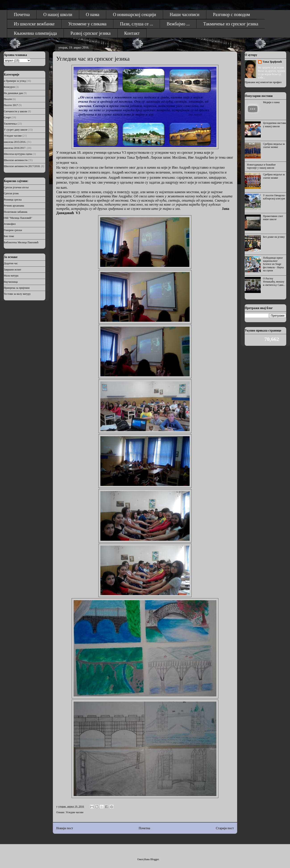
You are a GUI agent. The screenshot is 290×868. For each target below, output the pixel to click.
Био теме (9, 236)
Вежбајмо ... (178, 24)
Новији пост (65, 828)
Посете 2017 (11, 105)
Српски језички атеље (16, 187)
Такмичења (10, 124)
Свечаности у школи (15, 111)
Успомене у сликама (87, 24)
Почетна (22, 14)
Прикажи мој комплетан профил (263, 82)
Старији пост (225, 828)
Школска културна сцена (18, 154)
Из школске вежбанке (34, 24)
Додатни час (11, 263)
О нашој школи (58, 14)
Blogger (155, 859)
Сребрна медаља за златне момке (274, 145)
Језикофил (10, 224)
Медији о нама (271, 102)
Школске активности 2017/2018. (22, 166)
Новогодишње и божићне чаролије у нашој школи (261, 166)
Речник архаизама (14, 206)
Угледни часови (75, 812)
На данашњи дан (13, 93)
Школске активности (16, 160)
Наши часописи (185, 14)
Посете (8, 99)
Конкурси (9, 87)
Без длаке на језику (274, 237)
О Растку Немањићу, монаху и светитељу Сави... (274, 282)
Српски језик (11, 193)
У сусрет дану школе (16, 130)
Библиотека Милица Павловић (21, 242)
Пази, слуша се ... (137, 24)
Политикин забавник (16, 212)
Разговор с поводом (232, 14)
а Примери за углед (15, 81)
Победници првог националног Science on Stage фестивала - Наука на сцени (273, 264)
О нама (93, 14)
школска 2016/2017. (15, 148)
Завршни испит (12, 270)
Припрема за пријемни (17, 288)
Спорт (7, 117)
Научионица (11, 282)
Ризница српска (13, 200)
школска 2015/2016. (15, 142)
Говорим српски (13, 230)
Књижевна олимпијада (35, 33)
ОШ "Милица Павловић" (18, 218)
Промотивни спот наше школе (273, 218)
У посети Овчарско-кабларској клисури (274, 197)
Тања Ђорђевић (272, 62)
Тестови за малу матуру (17, 294)
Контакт (132, 33)
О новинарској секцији (134, 14)
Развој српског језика (91, 33)
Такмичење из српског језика (231, 24)
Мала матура (11, 276)
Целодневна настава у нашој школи (274, 125)
